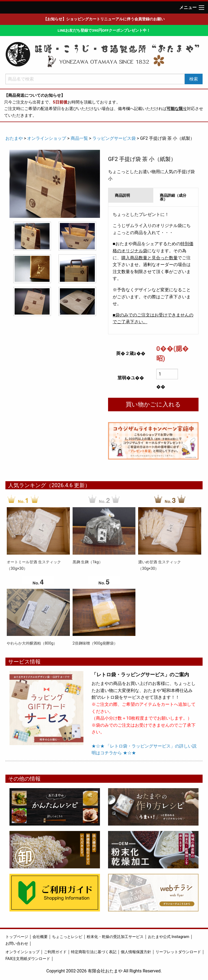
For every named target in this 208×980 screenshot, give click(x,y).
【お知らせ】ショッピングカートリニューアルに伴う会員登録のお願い (104, 19)
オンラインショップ (47, 138)
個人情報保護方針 (136, 952)
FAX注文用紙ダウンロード (28, 959)
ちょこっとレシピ (67, 937)
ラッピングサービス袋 (114, 138)
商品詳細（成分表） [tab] (173, 197)
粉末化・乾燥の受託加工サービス (115, 937)
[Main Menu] (201, 8)
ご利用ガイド (55, 952)
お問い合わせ (17, 944)
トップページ (17, 937)
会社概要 (40, 937)
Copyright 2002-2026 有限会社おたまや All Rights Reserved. (104, 971)
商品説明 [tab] (122, 195)
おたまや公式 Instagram (169, 937)
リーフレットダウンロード (178, 952)
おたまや (14, 138)
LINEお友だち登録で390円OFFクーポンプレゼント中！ (104, 30)
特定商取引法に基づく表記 (94, 952)
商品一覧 (79, 138)
